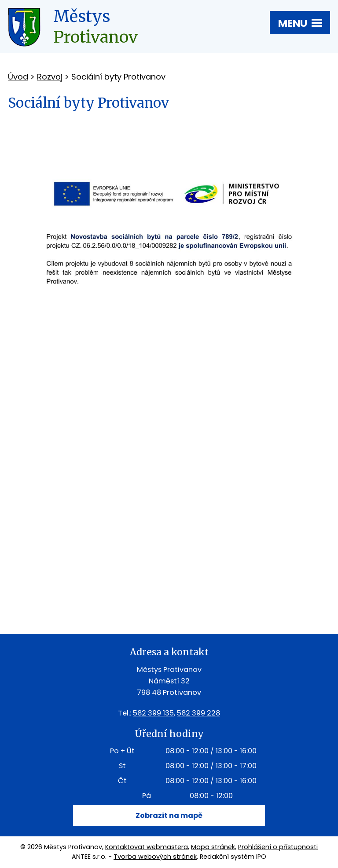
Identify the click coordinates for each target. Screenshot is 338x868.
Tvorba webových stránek (155, 857)
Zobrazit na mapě (169, 815)
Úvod (18, 77)
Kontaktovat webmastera (147, 847)
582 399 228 (198, 713)
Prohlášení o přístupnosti (278, 847)
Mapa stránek (213, 847)
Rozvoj (50, 77)
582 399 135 (153, 713)
